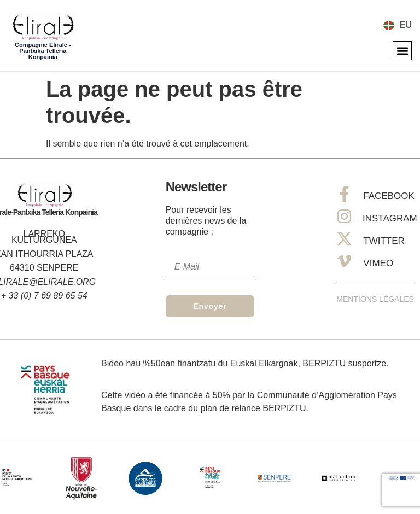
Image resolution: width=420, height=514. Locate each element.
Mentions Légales (375, 299)
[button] (402, 51)
